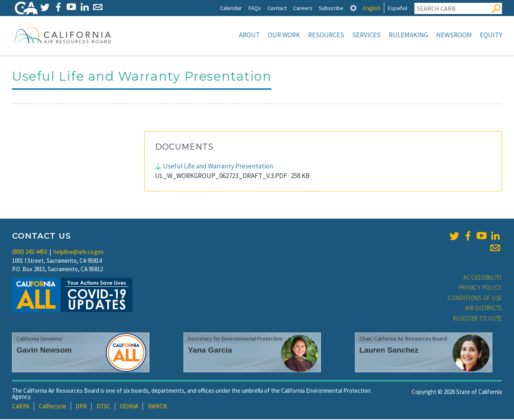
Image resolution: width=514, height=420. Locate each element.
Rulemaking (408, 35)
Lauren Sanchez (389, 351)
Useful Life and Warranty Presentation (218, 167)
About (249, 35)
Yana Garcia (210, 351)
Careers (303, 8)
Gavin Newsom (44, 351)
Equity (491, 35)
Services (366, 35)
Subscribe (331, 8)
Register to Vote (477, 319)
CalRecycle (53, 407)
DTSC (103, 407)
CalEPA (21, 407)
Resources (326, 35)
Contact (277, 8)
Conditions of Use (475, 299)
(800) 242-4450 (30, 253)
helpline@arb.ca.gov (79, 253)
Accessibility (483, 278)
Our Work (284, 35)
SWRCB (157, 407)
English (372, 8)
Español (397, 8)
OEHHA (129, 407)
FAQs (255, 8)
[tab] (353, 8)
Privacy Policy (481, 288)
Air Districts (484, 309)
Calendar (231, 8)
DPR (81, 407)
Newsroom (454, 35)
